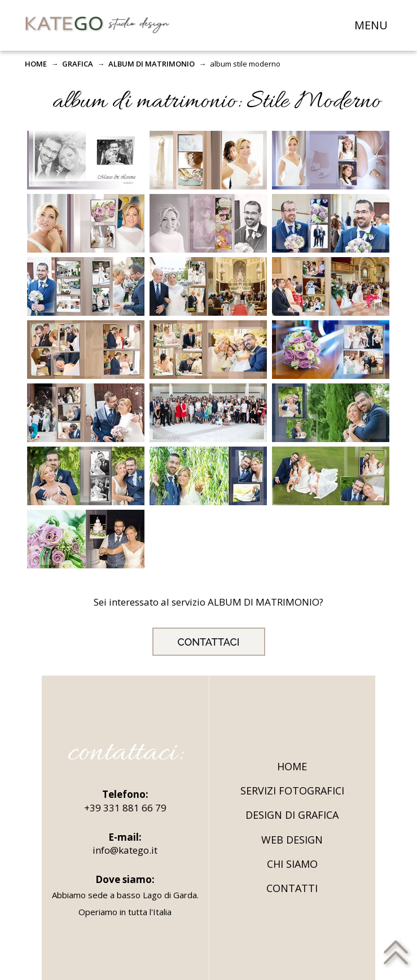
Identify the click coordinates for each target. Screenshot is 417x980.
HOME (36, 64)
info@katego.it (125, 850)
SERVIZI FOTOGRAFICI (292, 791)
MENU (371, 25)
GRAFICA (78, 64)
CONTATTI (292, 888)
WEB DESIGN (292, 840)
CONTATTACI (209, 642)
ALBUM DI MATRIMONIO (152, 64)
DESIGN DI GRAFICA (292, 815)
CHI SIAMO (292, 864)
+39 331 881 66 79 (125, 808)
